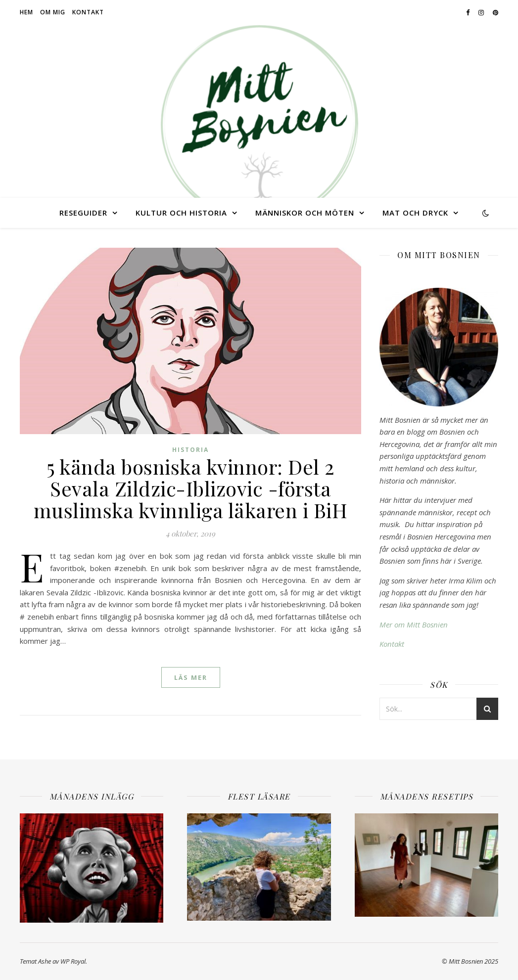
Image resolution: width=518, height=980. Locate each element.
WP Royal (73, 961)
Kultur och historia (181, 213)
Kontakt (88, 12)
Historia (190, 450)
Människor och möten (305, 213)
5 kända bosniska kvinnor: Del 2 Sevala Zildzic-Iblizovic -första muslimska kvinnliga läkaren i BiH (191, 488)
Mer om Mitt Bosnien (414, 624)
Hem (26, 12)
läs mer (191, 677)
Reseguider (83, 213)
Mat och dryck (415, 213)
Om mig (53, 12)
